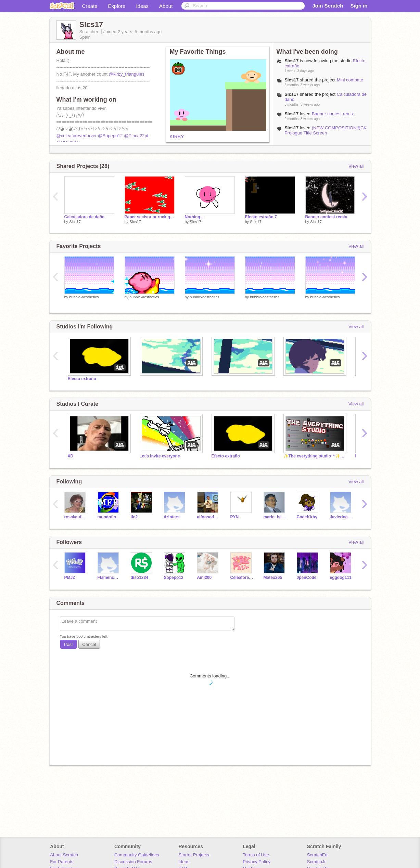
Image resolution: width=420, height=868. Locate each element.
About (166, 6)
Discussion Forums (133, 862)
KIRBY (177, 137)
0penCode (307, 578)
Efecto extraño (82, 379)
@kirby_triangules (127, 74)
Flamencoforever (109, 578)
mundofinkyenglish (109, 517)
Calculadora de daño (85, 217)
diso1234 (139, 578)
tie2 (134, 517)
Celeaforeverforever (242, 578)
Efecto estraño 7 (261, 217)
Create (90, 6)
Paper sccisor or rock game (150, 217)
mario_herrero (275, 517)
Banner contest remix (333, 114)
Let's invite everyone (160, 456)
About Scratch (64, 855)
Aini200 (205, 578)
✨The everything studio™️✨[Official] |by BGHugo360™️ (314, 456)
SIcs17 (75, 222)
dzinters (172, 517)
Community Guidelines (137, 855)
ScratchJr (316, 862)
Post (68, 644)
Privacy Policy (257, 862)
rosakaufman (76, 517)
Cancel (89, 644)
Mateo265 (273, 578)
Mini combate (350, 80)
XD (71, 456)
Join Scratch (328, 6)
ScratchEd (317, 855)
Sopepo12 (174, 578)
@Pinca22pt (136, 136)
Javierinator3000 (341, 517)
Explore (117, 6)
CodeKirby (307, 517)
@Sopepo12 (110, 136)
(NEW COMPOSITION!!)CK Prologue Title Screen (326, 130)
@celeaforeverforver (77, 136)
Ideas (142, 6)
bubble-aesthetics (84, 297)
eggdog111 (341, 578)
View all (356, 166)
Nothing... (194, 217)
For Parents (62, 862)
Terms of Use (256, 855)
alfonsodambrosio (209, 517)
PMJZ (70, 578)
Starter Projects (194, 855)
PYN (235, 517)
